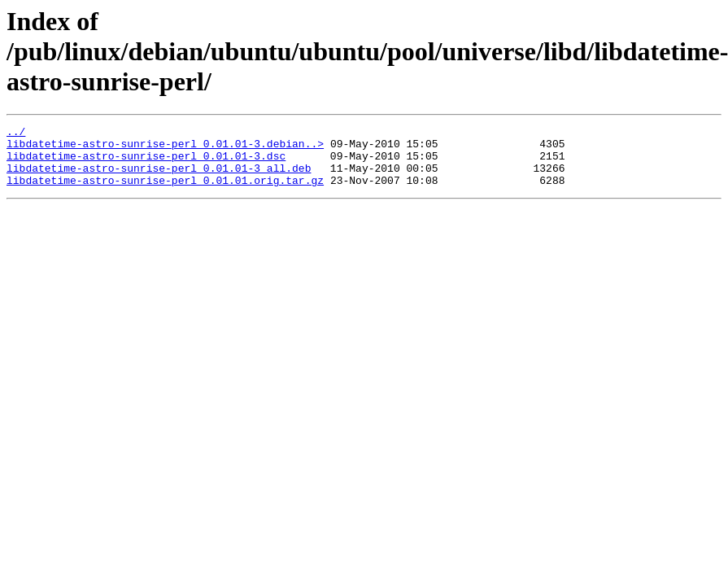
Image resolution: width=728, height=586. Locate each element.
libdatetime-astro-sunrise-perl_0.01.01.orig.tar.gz (165, 192)
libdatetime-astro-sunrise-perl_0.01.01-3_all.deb (159, 177)
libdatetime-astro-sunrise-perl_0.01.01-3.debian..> (165, 148)
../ (16, 133)
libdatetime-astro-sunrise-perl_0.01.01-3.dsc (146, 163)
